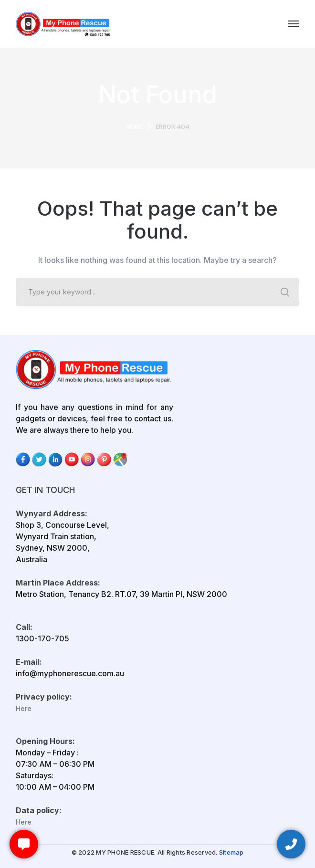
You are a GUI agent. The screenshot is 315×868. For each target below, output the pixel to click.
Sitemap (231, 852)
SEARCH (285, 292)
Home (135, 126)
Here (24, 708)
